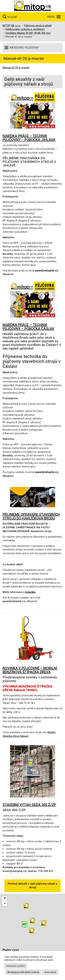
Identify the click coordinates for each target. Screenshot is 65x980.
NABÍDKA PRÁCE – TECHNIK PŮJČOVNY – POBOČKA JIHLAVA (29, 138)
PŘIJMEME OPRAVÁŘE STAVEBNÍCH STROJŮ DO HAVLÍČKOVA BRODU (31, 516)
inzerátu (30, 592)
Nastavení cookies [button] (16, 966)
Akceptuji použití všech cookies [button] (23, 972)
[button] (44, 923)
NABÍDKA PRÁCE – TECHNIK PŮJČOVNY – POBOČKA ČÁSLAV (28, 327)
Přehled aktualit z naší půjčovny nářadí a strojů (32, 886)
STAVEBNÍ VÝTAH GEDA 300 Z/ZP (29, 805)
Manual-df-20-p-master (16, 68)
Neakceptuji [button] (50, 972)
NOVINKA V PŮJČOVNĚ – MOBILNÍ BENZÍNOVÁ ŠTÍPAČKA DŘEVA (30, 670)
